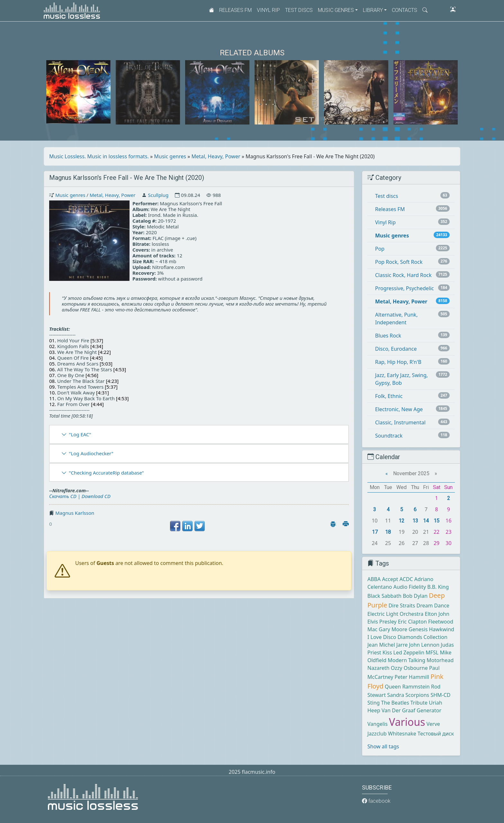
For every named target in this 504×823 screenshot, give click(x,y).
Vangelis (378, 724)
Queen (393, 687)
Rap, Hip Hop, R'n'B (398, 362)
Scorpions (417, 695)
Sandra (396, 695)
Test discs (299, 10)
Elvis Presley (382, 622)
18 (388, 532)
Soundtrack (389, 436)
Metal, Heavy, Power (216, 156)
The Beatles (395, 703)
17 (375, 532)
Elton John (437, 614)
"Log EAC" (80, 434)
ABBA (374, 579)
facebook (376, 801)
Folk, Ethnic (389, 396)
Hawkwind (441, 629)
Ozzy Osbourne (409, 668)
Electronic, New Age (399, 409)
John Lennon (424, 645)
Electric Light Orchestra (395, 614)
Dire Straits (402, 606)
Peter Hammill (412, 677)
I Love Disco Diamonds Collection (407, 637)
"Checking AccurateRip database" (106, 473)
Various (407, 722)
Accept (390, 579)
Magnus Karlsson (75, 513)
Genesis (418, 629)
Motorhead (440, 660)
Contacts (405, 10)
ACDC (406, 579)
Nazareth (378, 668)
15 (437, 521)
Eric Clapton (412, 622)
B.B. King (438, 587)
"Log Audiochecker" (91, 453)
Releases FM (235, 10)
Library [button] (373, 10)
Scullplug (158, 195)
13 (415, 521)
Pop (380, 249)
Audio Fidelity (410, 587)
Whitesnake (402, 734)
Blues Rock (388, 336)
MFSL (432, 652)
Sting (373, 703)
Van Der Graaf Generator (411, 710)
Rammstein (416, 687)
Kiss (387, 652)
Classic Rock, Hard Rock (403, 275)
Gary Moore (393, 629)
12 (401, 521)
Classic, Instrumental (400, 422)
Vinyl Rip (268, 10)
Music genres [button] (336, 10)
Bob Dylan (415, 596)
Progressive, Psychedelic (405, 288)
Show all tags (383, 746)
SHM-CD (440, 695)
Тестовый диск (436, 734)
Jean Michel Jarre (387, 645)
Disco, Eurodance (396, 349)
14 (426, 521)
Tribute (419, 703)
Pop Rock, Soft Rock (399, 262)
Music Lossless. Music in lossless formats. (99, 156)
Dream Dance (433, 606)
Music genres (170, 156)
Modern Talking (406, 660)
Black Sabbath (384, 596)
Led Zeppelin (409, 652)
